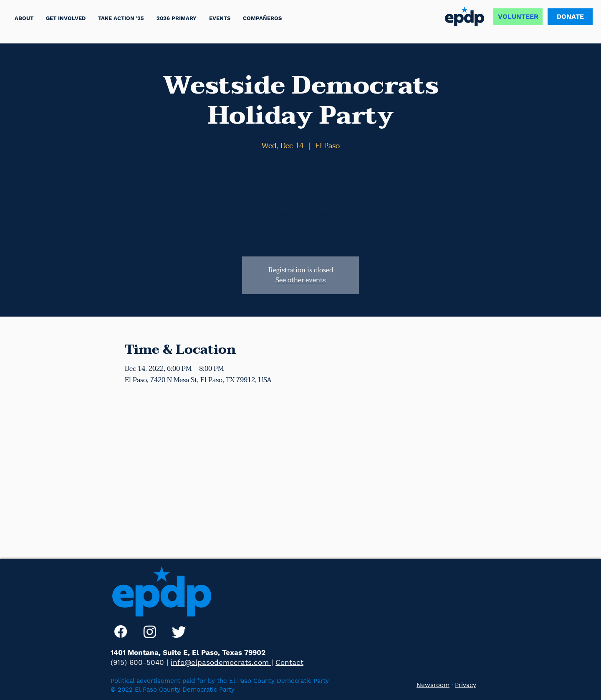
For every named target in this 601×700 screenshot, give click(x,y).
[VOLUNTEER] (518, 17)
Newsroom (433, 685)
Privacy (466, 685)
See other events (300, 280)
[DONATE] (570, 17)
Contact (289, 662)
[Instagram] (150, 632)
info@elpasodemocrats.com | (222, 662)
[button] (121, 18)
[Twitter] (179, 632)
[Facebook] (121, 632)
